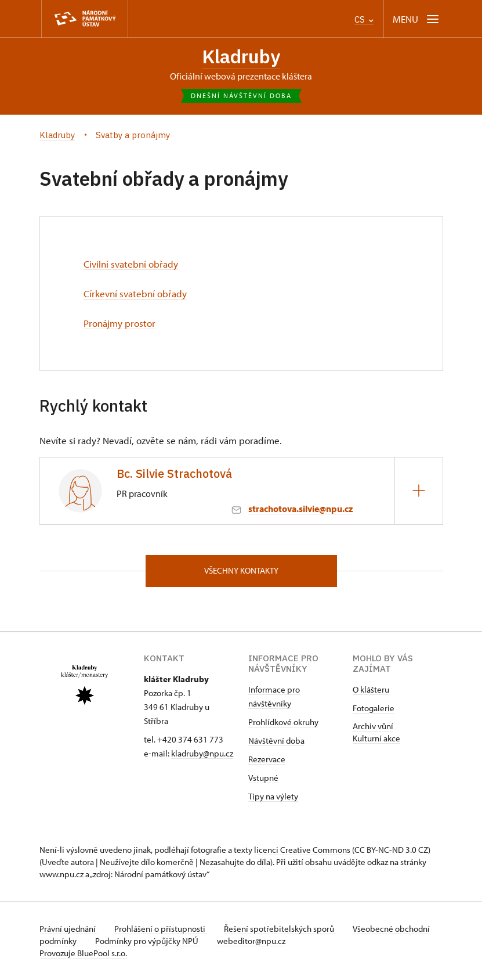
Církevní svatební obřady (135, 294)
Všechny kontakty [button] (241, 570)
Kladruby (241, 57)
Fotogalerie (374, 708)
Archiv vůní (373, 726)
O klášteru (371, 689)
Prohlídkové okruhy (283, 722)
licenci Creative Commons (302, 850)
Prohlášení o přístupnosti (162, 929)
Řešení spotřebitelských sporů (283, 929)
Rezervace (267, 759)
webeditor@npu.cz (291, 941)
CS (364, 19)
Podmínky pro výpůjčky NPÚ (186, 941)
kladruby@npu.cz (202, 753)
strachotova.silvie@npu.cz (301, 508)
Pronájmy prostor (119, 323)
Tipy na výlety (273, 796)
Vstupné (263, 778)
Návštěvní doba (276, 741)
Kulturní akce (376, 738)
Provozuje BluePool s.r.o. (83, 953)
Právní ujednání (68, 929)
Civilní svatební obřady (131, 264)
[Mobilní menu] (417, 19)
